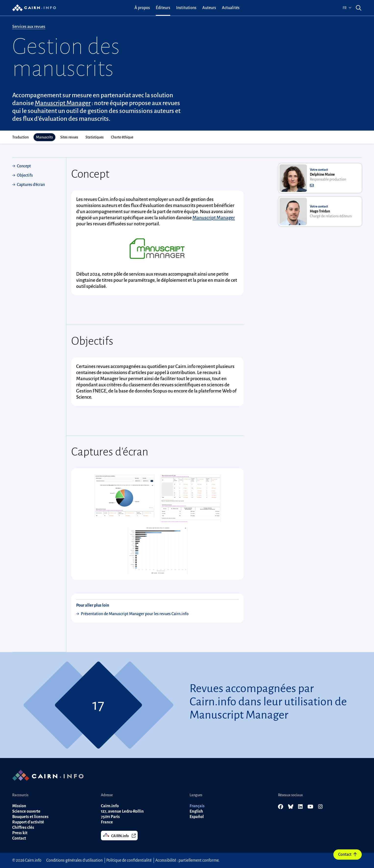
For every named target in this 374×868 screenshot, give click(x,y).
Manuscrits (44, 137)
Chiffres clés (23, 828)
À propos (142, 8)
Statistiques (95, 137)
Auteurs (209, 8)
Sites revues (69, 137)
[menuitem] (142, 8)
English (196, 811)
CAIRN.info (119, 835)
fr (347, 8)
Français (197, 806)
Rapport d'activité (28, 822)
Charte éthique (122, 137)
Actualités (231, 8)
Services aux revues (29, 27)
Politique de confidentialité (129, 860)
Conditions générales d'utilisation (74, 860)
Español (197, 817)
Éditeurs (163, 8)
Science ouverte (26, 811)
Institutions (186, 8)
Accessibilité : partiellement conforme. (187, 860)
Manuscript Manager (63, 103)
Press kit (20, 833)
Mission (19, 806)
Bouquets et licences (30, 817)
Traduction (20, 137)
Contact (348, 855)
